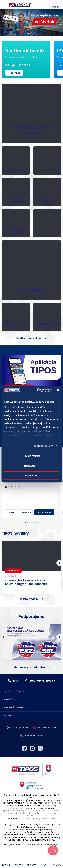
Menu (4, 5)
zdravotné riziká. (53, 803)
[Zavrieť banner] (58, 390)
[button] (59, 563)
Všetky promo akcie (29, 338)
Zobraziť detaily (43, 446)
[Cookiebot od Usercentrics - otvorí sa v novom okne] (38, 390)
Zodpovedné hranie (46, 727)
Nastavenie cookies (34, 735)
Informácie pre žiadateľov (29, 667)
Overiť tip (26, 512)
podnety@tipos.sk (43, 681)
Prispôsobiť (32, 466)
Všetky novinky (29, 599)
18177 (16, 681)
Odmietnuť (32, 475)
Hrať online (14, 73)
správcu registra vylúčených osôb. (38, 819)
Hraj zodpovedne (20, 727)
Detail (11, 512)
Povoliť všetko (32, 456)
